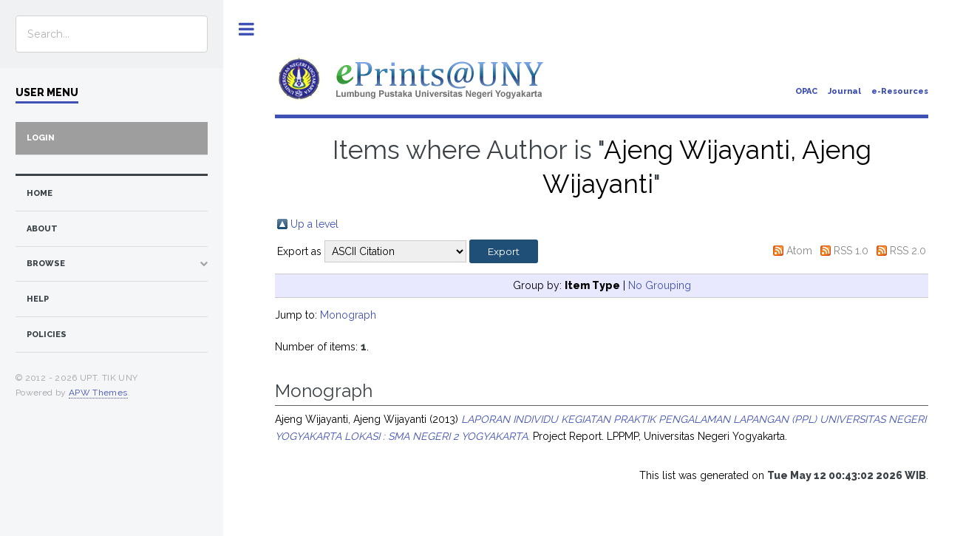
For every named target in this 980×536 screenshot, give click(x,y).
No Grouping (660, 285)
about (42, 229)
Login (41, 138)
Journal (844, 91)
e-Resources (900, 91)
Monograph (348, 315)
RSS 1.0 (851, 251)
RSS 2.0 (908, 251)
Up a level (314, 224)
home (40, 193)
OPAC (806, 91)
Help (38, 299)
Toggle (246, 29)
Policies (47, 335)
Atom (799, 251)
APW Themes (98, 393)
